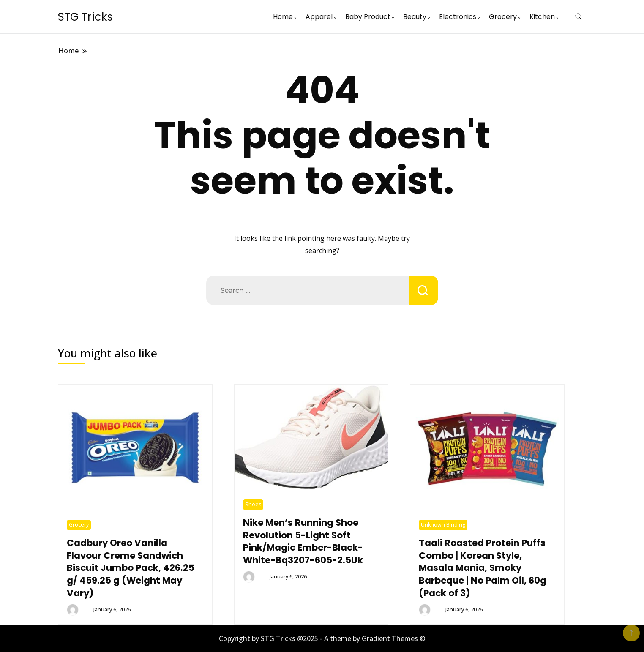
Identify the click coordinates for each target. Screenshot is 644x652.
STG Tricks (85, 17)
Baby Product (368, 17)
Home (283, 17)
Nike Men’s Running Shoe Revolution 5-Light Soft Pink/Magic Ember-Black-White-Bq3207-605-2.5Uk (303, 542)
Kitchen (542, 17)
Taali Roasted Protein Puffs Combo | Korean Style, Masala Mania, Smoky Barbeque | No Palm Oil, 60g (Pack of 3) (483, 568)
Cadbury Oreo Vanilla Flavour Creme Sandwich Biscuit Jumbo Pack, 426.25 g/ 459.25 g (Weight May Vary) (131, 568)
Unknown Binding (443, 525)
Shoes (253, 504)
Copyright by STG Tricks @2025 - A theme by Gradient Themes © (322, 638)
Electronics (458, 17)
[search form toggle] (579, 17)
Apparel (319, 17)
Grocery (503, 17)
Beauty (415, 17)
